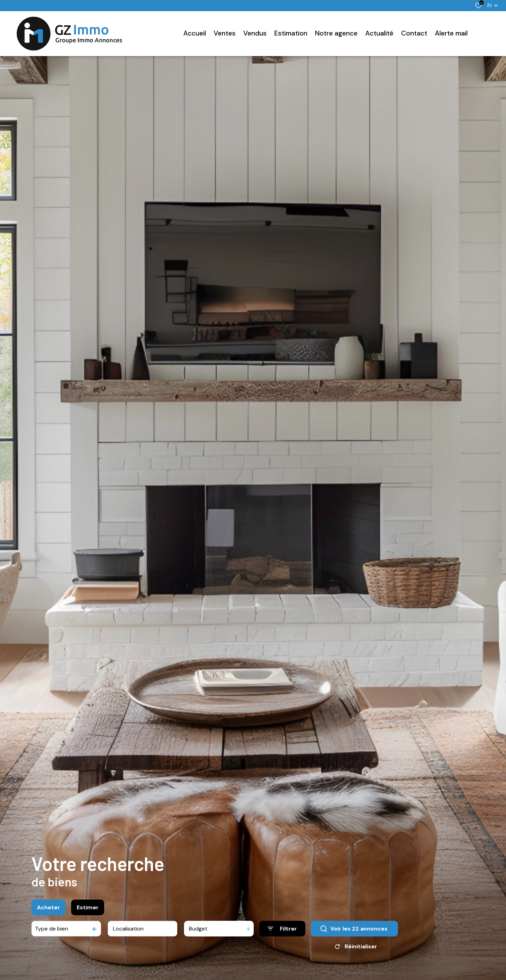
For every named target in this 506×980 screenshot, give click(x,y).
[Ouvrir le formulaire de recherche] (282, 929)
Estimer (88, 908)
